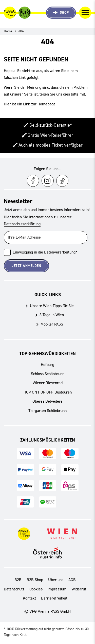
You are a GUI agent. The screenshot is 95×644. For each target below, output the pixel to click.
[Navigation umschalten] (85, 13)
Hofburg (48, 365)
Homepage (46, 104)
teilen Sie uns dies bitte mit (62, 94)
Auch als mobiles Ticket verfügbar (51, 145)
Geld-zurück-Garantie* (51, 125)
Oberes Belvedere (48, 401)
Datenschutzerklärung (22, 224)
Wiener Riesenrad (48, 383)
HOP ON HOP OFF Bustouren (48, 392)
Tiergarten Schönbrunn (48, 411)
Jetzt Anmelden (26, 266)
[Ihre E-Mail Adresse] (46, 237)
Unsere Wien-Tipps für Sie (52, 306)
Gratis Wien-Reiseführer (50, 135)
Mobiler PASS (52, 324)
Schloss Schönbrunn (48, 374)
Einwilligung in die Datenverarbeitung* (45, 252)
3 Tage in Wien (52, 315)
